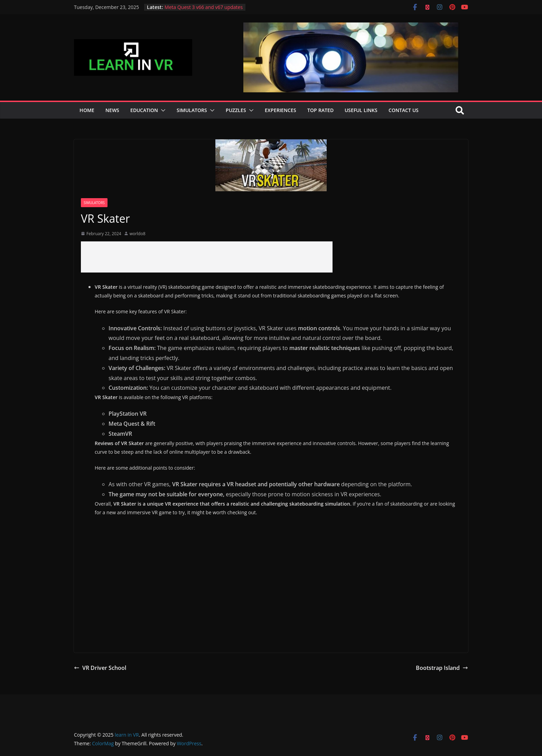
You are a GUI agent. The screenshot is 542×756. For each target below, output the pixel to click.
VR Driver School (100, 668)
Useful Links (361, 110)
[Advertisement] (207, 257)
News (112, 110)
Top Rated (320, 110)
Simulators (192, 110)
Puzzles (236, 110)
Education (144, 110)
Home (87, 110)
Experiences (281, 110)
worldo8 (138, 234)
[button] (162, 110)
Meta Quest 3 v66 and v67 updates (204, 7)
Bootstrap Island (442, 668)
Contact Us (404, 110)
